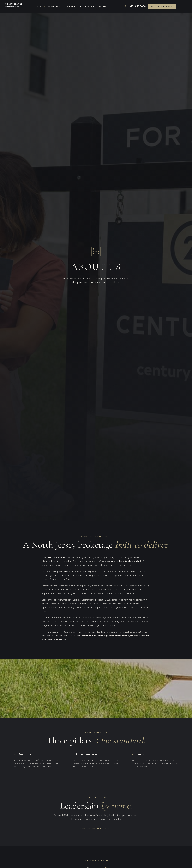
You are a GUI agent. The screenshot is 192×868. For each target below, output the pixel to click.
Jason (45, 600)
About (39, 6)
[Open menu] (181, 6)
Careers (70, 6)
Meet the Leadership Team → (96, 828)
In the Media (87, 6)
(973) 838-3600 (137, 6)
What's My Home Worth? (162, 6)
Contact (104, 6)
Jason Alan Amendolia (129, 561)
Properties (54, 6)
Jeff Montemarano (106, 561)
